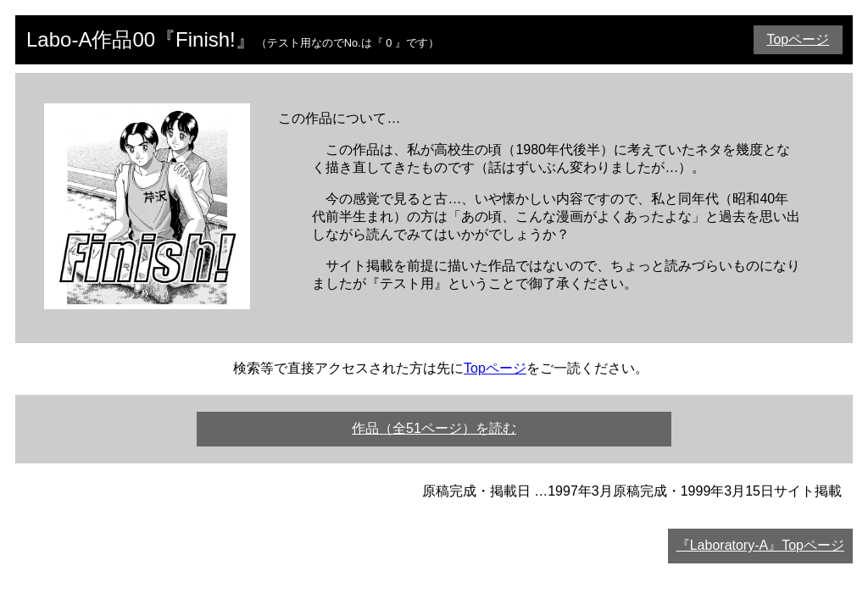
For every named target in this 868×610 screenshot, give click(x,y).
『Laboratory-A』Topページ (760, 545)
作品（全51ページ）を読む (434, 428)
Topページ (798, 39)
